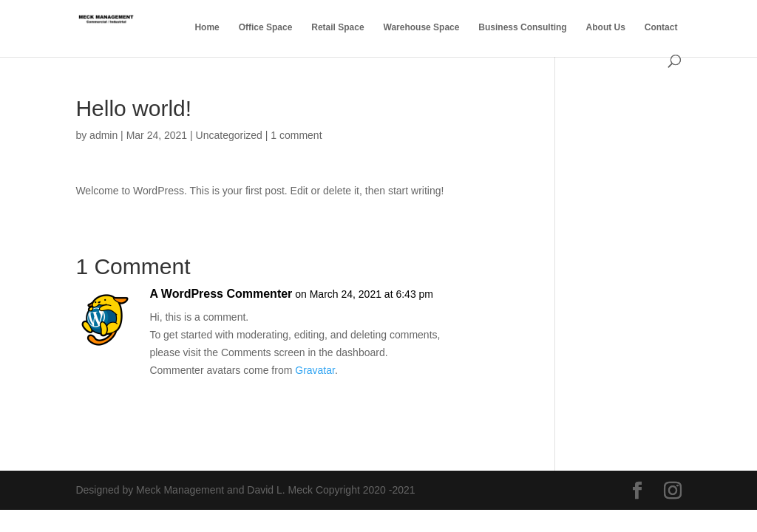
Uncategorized (229, 135)
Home (207, 27)
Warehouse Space (422, 27)
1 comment (296, 135)
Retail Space (337, 27)
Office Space (266, 27)
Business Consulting (522, 27)
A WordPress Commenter (221, 294)
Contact (661, 27)
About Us (606, 27)
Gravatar (315, 370)
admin (103, 135)
